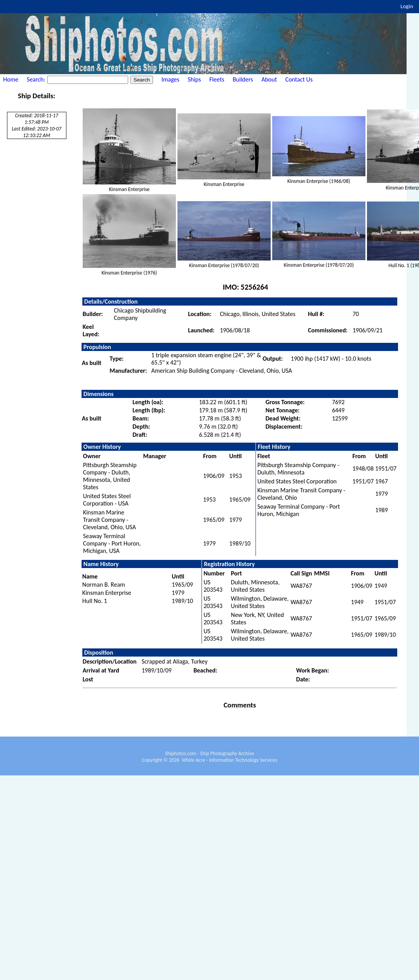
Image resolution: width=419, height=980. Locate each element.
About (269, 79)
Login (407, 6)
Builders (243, 79)
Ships (194, 79)
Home (11, 79)
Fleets (217, 79)
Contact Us (299, 79)
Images (170, 79)
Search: (37, 79)
